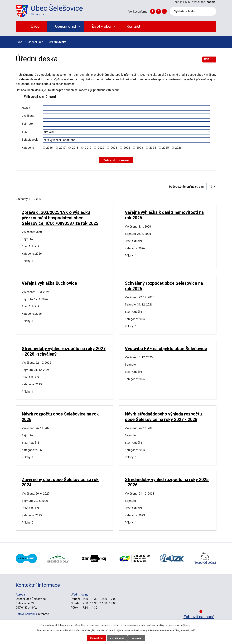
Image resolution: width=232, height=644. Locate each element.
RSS (209, 60)
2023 (140, 148)
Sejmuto (27, 124)
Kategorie (28, 148)
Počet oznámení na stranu (186, 187)
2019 (88, 148)
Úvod (19, 42)
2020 (101, 148)
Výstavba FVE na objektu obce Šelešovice (166, 349)
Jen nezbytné (117, 638)
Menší (164, 11)
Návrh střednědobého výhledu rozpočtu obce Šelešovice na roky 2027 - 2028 (163, 417)
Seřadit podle (30, 140)
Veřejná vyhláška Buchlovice (49, 283)
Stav (25, 132)
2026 (178, 148)
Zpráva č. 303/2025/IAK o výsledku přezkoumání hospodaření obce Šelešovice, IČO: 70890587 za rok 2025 (60, 218)
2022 (127, 148)
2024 (153, 148)
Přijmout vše (96, 638)
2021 (114, 148)
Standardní (158, 11)
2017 (62, 148)
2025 (165, 148)
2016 (49, 148)
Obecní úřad (36, 42)
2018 (75, 148)
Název (26, 108)
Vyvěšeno (28, 116)
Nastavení (137, 638)
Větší (153, 11)
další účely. (185, 625)
